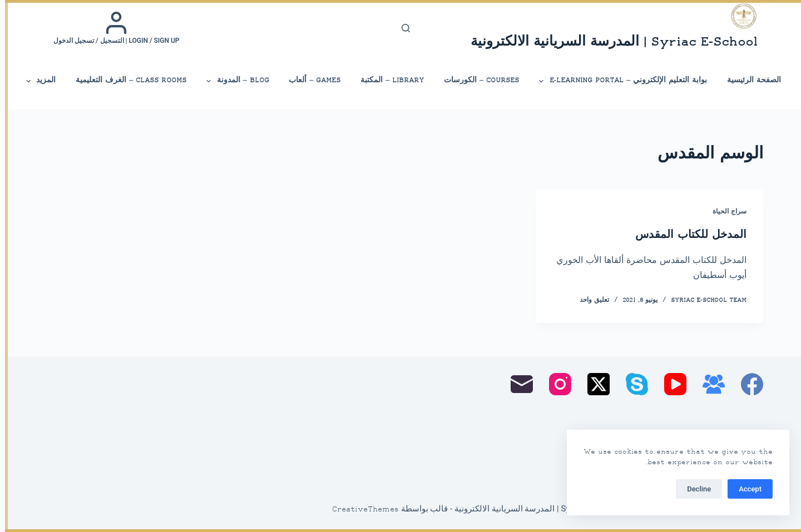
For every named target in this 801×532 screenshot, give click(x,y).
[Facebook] (747, 384)
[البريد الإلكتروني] (517, 384)
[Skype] (632, 384)
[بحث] (401, 28)
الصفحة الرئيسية (749, 80)
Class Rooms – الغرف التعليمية (126, 80)
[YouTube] (670, 384)
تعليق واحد (589, 300)
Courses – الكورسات (476, 80)
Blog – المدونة (232, 81)
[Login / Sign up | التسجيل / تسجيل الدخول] (112, 28)
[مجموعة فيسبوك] (709, 384)
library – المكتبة (387, 80)
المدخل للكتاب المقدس (686, 235)
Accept (745, 489)
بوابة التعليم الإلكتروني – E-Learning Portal (617, 81)
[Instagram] (555, 384)
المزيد (35, 81)
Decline (694, 489)
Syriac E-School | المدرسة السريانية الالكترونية (609, 43)
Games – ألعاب (310, 80)
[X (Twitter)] (594, 384)
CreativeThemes (360, 510)
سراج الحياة (725, 212)
